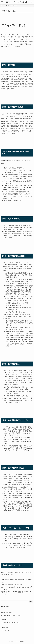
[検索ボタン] (32, 2)
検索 (31, 602)
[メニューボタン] (2, 2)
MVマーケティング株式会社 (17, 2)
